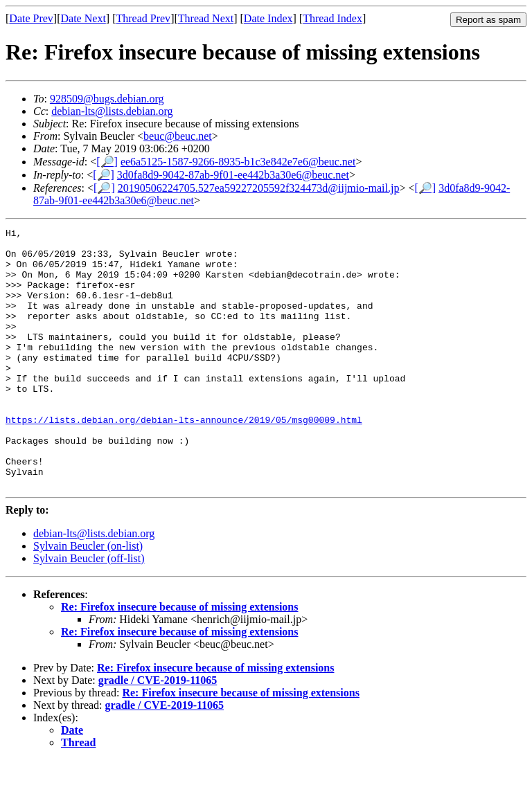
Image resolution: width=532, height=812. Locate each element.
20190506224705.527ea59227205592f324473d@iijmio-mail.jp (259, 188)
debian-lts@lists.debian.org (112, 111)
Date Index (268, 18)
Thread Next (206, 18)
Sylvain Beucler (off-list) (89, 610)
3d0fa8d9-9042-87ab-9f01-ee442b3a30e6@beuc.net (233, 175)
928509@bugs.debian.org (107, 99)
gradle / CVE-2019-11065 (158, 732)
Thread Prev (143, 18)
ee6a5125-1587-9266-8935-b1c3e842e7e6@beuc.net (238, 162)
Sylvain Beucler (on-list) (88, 598)
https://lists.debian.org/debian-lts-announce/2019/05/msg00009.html (184, 459)
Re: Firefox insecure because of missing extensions (179, 659)
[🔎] (107, 162)
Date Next (83, 18)
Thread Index (332, 18)
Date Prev (31, 18)
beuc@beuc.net (178, 136)
